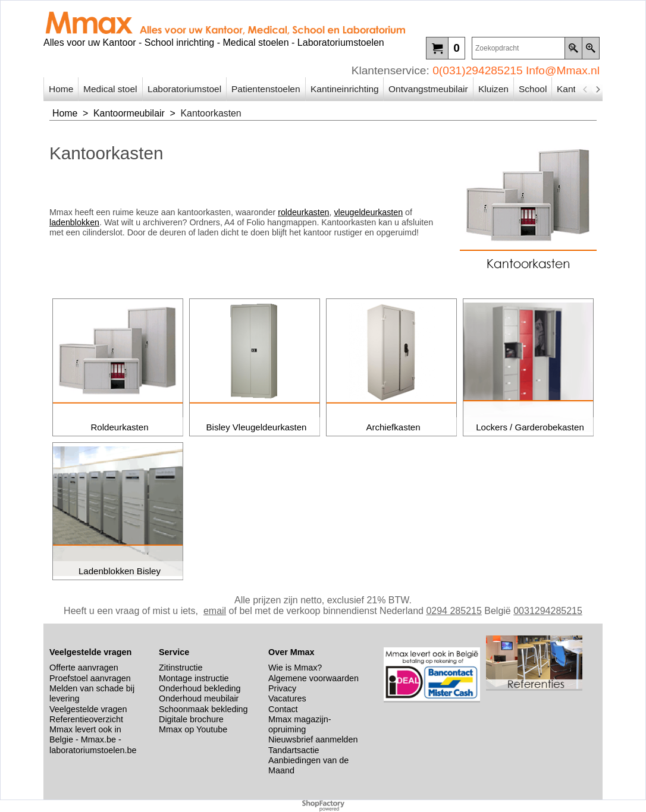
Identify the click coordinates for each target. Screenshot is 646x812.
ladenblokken (74, 222)
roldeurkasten (303, 212)
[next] (597, 89)
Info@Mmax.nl (563, 70)
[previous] (585, 89)
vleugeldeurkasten (368, 212)
